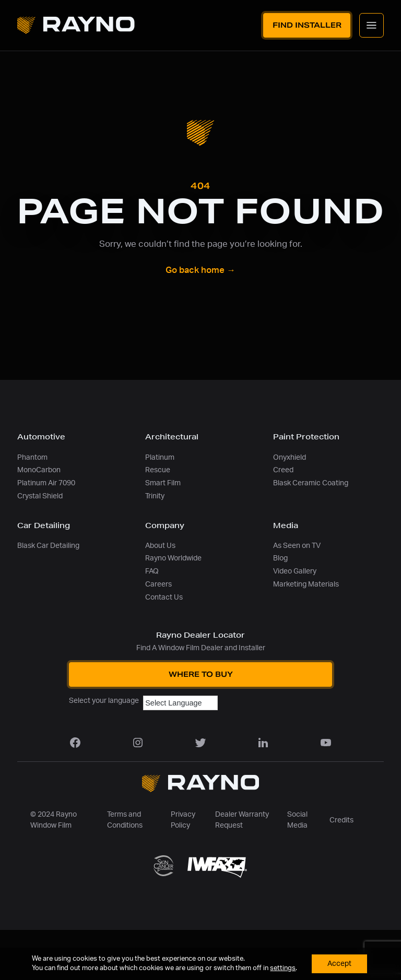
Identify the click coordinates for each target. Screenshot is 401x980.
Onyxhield (290, 457)
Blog (280, 558)
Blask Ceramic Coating (311, 483)
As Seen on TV (297, 546)
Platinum (160, 457)
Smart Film (163, 483)
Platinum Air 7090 (46, 483)
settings (283, 968)
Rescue (158, 470)
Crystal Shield (40, 496)
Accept (339, 964)
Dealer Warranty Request (242, 820)
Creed (283, 470)
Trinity (155, 496)
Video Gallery (295, 571)
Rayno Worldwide (173, 558)
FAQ (152, 571)
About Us (160, 546)
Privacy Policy (183, 820)
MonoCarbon (39, 470)
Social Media (297, 820)
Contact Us (164, 597)
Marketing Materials (306, 584)
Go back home (200, 270)
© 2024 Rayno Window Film (54, 820)
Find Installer (307, 25)
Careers (158, 584)
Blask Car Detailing (48, 546)
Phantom (32, 457)
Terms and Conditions (125, 820)
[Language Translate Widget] (180, 703)
